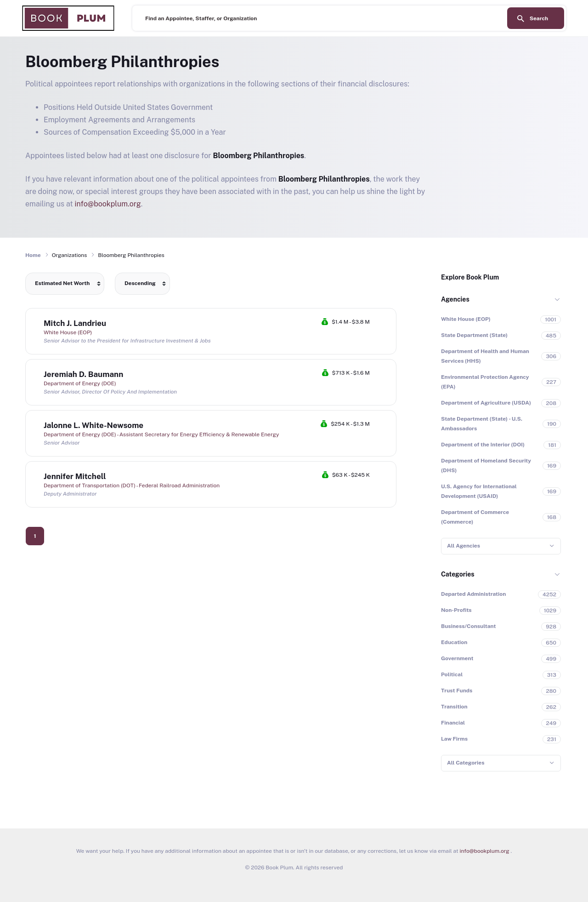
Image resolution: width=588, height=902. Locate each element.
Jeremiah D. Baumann (83, 374)
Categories (458, 574)
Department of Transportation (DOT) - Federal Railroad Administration (132, 485)
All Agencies (464, 546)
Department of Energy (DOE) (80, 383)
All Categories (466, 763)
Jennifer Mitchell (75, 476)
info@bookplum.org (108, 204)
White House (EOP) (68, 332)
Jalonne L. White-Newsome (93, 425)
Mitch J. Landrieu (75, 323)
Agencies (455, 299)
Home (33, 255)
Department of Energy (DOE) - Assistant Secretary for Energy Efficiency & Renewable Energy (161, 434)
